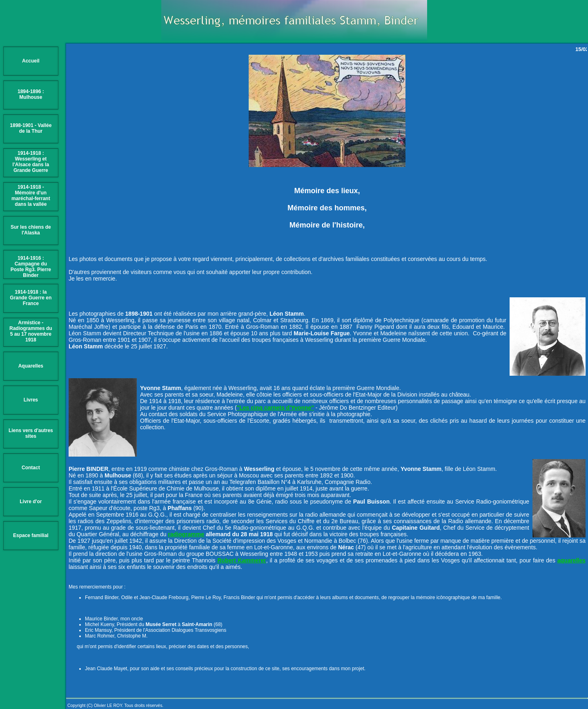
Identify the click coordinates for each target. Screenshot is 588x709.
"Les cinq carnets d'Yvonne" (275, 408)
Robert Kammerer (242, 560)
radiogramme (186, 534)
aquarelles (571, 560)
